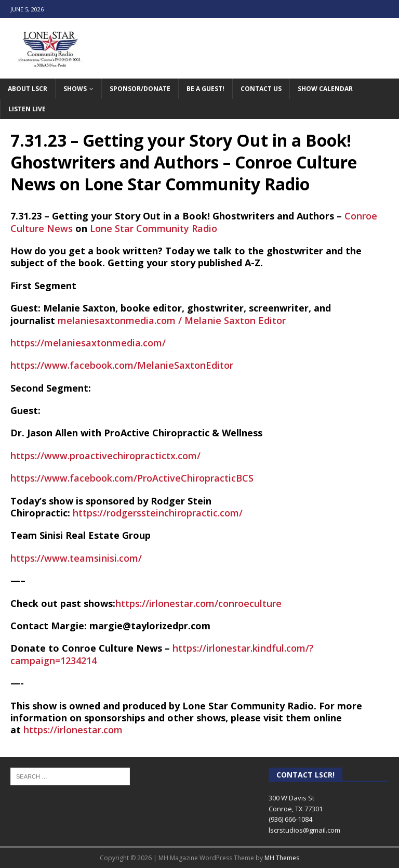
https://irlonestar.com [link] (73, 730)
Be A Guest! (205, 89)
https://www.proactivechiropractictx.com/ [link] (105, 456)
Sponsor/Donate (140, 89)
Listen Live (27, 109)
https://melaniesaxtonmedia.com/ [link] (88, 343)
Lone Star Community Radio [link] (154, 228)
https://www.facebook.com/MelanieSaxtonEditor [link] (122, 365)
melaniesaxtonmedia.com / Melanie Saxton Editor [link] (172, 320)
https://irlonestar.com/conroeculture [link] (198, 603)
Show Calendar (325, 89)
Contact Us (261, 89)
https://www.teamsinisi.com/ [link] (76, 558)
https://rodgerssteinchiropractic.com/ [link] (158, 513)
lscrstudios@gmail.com (304, 830)
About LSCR (28, 89)
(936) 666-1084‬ (290, 819)
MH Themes (282, 858)
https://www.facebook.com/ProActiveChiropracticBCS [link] (132, 478)
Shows (75, 89)
